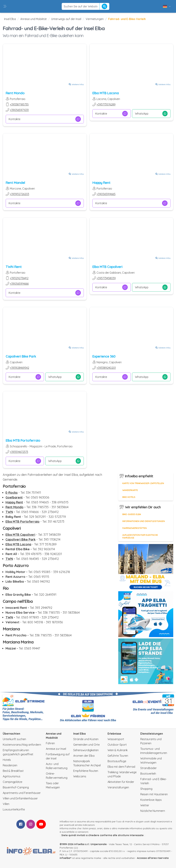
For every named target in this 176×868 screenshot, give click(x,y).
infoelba (65, 858)
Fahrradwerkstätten (135, 528)
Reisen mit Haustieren (154, 794)
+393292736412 (19, 278)
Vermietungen (95, 19)
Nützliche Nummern (153, 811)
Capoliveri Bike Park (21, 356)
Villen (6, 804)
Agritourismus (12, 776)
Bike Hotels (129, 497)
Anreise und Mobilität (34, 19)
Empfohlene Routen (86, 771)
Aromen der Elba (84, 756)
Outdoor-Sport (117, 745)
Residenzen (10, 765)
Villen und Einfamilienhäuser (20, 798)
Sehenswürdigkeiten (86, 750)
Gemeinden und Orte (86, 745)
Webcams (80, 776)
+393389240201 (106, 368)
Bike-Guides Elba (132, 514)
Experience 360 (104, 356)
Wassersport (116, 739)
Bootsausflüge (117, 761)
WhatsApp (151, 114)
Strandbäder (149, 768)
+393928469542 (19, 368)
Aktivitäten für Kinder (121, 782)
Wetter (145, 805)
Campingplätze (12, 782)
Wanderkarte (130, 490)
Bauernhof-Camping (16, 787)
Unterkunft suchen (14, 739)
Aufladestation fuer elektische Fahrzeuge (140, 536)
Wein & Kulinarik (118, 750)
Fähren (50, 743)
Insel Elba (10, 19)
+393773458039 (106, 278)
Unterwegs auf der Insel (66, 19)
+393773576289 (106, 104)
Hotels (7, 760)
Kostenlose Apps (151, 800)
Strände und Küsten (86, 739)
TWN (9, 512)
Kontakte (45, 119)
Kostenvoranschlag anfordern (22, 745)
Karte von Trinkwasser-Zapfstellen (143, 483)
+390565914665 (106, 194)
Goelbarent (14, 497)
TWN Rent (14, 267)
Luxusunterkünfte (14, 809)
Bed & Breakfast (13, 771)
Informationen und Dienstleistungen (144, 521)
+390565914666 (19, 284)
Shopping (146, 789)
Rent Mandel (15, 183)
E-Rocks (12, 493)
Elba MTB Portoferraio (23, 440)
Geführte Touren (118, 756)
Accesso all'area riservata (153, 858)
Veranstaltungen (118, 787)
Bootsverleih (148, 774)
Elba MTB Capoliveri (107, 267)
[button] (5, 6)
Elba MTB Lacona (106, 93)
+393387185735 (19, 104)
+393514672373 (19, 452)
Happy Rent (101, 183)
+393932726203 (19, 194)
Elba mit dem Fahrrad (121, 767)
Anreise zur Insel (56, 749)
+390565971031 (19, 110)
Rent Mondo (15, 93)
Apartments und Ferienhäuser (22, 793)
